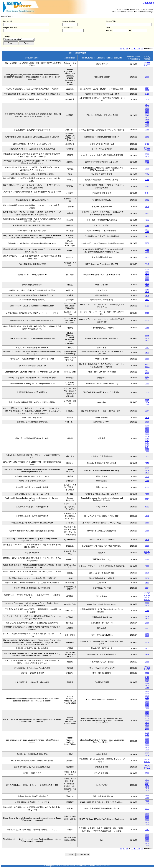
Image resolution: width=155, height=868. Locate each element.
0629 (147, 681)
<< (121, 49)
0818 (147, 296)
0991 (147, 628)
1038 (147, 373)
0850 (147, 156)
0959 (147, 120)
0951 (147, 636)
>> (142, 49)
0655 (147, 109)
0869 (147, 137)
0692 (147, 300)
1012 (147, 780)
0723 (147, 306)
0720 (147, 94)
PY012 (147, 593)
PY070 (147, 598)
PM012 (147, 595)
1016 (147, 788)
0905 (147, 400)
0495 (147, 144)
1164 (147, 130)
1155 (147, 163)
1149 (147, 264)
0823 (147, 340)
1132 (147, 392)
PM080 (147, 65)
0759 (147, 436)
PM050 (147, 552)
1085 (147, 232)
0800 (147, 276)
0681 (147, 200)
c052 (147, 487)
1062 (147, 801)
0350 (147, 698)
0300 (147, 696)
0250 (147, 693)
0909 (147, 654)
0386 (147, 226)
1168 (147, 124)
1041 (147, 830)
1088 (147, 250)
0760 (147, 439)
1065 (147, 122)
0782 (147, 683)
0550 (147, 272)
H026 (147, 220)
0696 (147, 422)
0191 (147, 377)
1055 (147, 384)
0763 (147, 186)
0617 (147, 105)
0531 (147, 230)
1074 (147, 99)
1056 (147, 463)
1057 (147, 348)
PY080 (147, 63)
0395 (147, 290)
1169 (147, 126)
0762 (147, 443)
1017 (147, 790)
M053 (147, 364)
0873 (147, 257)
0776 (147, 642)
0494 (147, 193)
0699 (147, 111)
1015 (147, 786)
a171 (147, 809)
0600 (147, 274)
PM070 (147, 600)
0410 (147, 677)
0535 (147, 679)
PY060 (147, 150)
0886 (147, 161)
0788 (147, 113)
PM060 (147, 148)
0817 (147, 236)
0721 (147, 499)
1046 (147, 688)
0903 (147, 213)
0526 (147, 418)
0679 (147, 292)
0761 (147, 441)
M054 (147, 367)
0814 (147, 88)
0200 (147, 426)
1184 (147, 174)
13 (138, 49)
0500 (147, 154)
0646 (147, 795)
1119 (147, 90)
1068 (147, 481)
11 (132, 49)
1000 (147, 77)
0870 (147, 685)
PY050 (147, 554)
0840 (147, 115)
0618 (147, 107)
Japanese (149, 3)
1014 (147, 784)
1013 (147, 782)
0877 (147, 117)
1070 (147, 477)
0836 (147, 540)
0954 (147, 588)
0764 (147, 180)
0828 (147, 207)
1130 (147, 803)
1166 (147, 404)
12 (135, 49)
